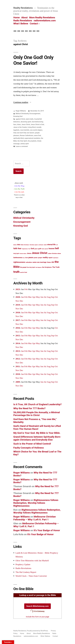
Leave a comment (22, 146)
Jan (22, 297)
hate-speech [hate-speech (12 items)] (45, 249)
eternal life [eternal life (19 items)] (51, 245)
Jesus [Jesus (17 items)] (29, 253)
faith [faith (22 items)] (15, 248)
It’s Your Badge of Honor (47, 530)
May (38, 297)
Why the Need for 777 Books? (29, 408)
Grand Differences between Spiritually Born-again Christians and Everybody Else (37, 438)
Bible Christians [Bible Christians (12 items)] (25, 245)
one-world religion (36, 130)
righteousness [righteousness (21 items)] (19, 262)
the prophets (32, 141)
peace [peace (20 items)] (31, 257)
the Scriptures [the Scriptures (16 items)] (47, 267)
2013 (18, 351)
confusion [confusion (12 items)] (41, 245)
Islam (19, 124)
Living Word (32, 127)
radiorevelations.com (45, 20)
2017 (18, 320)
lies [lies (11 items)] (24, 258)
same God (37, 135)
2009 (18, 382)
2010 (18, 374)
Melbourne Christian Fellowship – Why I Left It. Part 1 (35, 518)
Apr (34, 297)
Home (17, 17)
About (24, 17)
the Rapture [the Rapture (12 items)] (39, 267)
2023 (18, 289)
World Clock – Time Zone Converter (31, 576)
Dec (21, 301)
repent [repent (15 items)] (50, 258)
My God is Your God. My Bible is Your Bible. (37, 433)
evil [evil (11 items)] (57, 245)
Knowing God (18, 116)
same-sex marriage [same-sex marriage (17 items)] (40, 262)
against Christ (20, 119)
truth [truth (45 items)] (16, 272)
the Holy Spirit (22, 141)
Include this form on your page (37, 617)
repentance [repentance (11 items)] (56, 258)
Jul (45, 297)
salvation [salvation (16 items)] (29, 262)
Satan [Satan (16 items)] (49, 262)
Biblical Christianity (22, 114)
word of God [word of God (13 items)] (24, 272)
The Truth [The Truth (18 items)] (56, 267)
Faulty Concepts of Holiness (29, 448)
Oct (56, 297)
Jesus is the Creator (20, 127)
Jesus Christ (26, 124)
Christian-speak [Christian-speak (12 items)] (34, 245)
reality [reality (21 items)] (45, 257)
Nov (17, 301)
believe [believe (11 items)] (15, 245)
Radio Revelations (23, 20)
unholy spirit (25, 144)
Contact (34, 24)
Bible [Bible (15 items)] (19, 245)
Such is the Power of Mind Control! (32, 444)
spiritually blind (19, 138)
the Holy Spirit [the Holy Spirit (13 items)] (31, 267)
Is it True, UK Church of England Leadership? (37, 404)
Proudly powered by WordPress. (38, 631)
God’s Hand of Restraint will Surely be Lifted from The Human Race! (37, 427)
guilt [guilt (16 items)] (40, 249)
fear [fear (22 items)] (20, 248)
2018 (18, 313)
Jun (42, 297)
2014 (18, 343)
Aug (49, 297)
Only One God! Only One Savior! (33, 60)
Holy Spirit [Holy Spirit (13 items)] (16, 253)
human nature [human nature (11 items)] (23, 254)
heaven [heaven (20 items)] (52, 248)
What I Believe (21, 24)
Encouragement (35, 114)
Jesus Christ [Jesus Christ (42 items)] (39, 253)
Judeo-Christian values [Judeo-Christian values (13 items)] (54, 253)
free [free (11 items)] (29, 249)
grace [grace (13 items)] (36, 249)
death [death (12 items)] (45, 245)
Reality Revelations (23, 8)
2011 (18, 366)
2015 (18, 336)
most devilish (25, 130)
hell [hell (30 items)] (57, 248)
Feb (26, 289)
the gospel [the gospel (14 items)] (23, 267)
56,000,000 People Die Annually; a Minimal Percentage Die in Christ (37, 414)
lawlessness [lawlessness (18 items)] (18, 258)
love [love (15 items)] (27, 258)
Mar (30, 297)
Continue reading (22, 102)
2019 (18, 305)
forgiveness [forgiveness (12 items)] (25, 249)
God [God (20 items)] (32, 248)
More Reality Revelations (42, 17)
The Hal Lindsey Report (26, 572)
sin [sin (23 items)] (53, 262)
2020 (18, 297)
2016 (18, 328)
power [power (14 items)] (36, 258)
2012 (18, 359)
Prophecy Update (23, 564)
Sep (53, 297)
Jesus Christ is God (37, 124)
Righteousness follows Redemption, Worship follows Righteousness (36, 503)
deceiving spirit (26, 122)
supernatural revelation (32, 138)
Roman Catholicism (27, 135)
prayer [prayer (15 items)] (40, 258)
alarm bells (30, 119)
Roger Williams (21, 111)
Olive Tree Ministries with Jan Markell (32, 561)
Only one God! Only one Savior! (24, 133)
